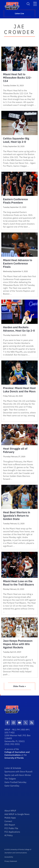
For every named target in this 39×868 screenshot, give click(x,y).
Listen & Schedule (13, 768)
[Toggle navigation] (35, 4)
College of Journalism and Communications (17, 753)
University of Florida (14, 758)
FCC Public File (11, 828)
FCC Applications (12, 832)
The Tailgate (10, 779)
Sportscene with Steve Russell (18, 772)
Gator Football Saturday (15, 782)
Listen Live (19, 13)
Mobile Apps (10, 818)
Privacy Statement (11, 861)
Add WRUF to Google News (17, 814)
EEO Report (10, 825)
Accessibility (9, 857)
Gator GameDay (12, 786)
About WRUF (10, 811)
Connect (8, 821)
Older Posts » (19, 686)
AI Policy (9, 835)
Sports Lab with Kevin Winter (18, 775)
